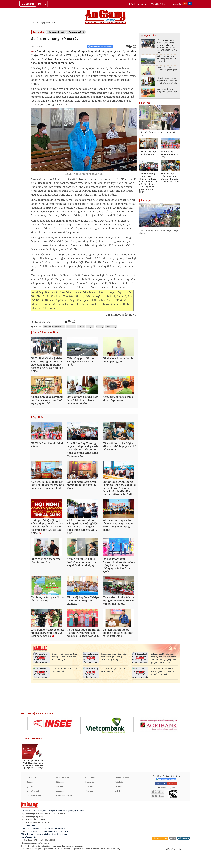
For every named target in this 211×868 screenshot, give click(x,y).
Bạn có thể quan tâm (45, 332)
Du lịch (117, 806)
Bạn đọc (146, 200)
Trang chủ (38, 32)
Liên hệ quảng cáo (138, 4)
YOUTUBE (172, 798)
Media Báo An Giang (65, 810)
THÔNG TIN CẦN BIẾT (33, 753)
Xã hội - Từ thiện (122, 792)
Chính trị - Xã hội (92, 792)
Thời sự (145, 103)
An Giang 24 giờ (56, 32)
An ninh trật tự (76, 32)
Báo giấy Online (158, 4)
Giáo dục (60, 797)
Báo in (173, 853)
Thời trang (90, 806)
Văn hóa (59, 801)
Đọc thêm (38, 421)
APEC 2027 (71, 327)
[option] (53, 738)
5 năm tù (47, 327)
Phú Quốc (90, 327)
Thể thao (89, 801)
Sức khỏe (119, 801)
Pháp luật (119, 797)
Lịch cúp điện (176, 4)
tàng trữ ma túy (58, 327)
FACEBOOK (161, 798)
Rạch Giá (81, 327)
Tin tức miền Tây (34, 810)
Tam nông (60, 806)
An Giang (100, 327)
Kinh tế (30, 797)
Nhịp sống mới (33, 806)
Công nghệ (90, 797)
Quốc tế (30, 801)
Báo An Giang (111, 327)
